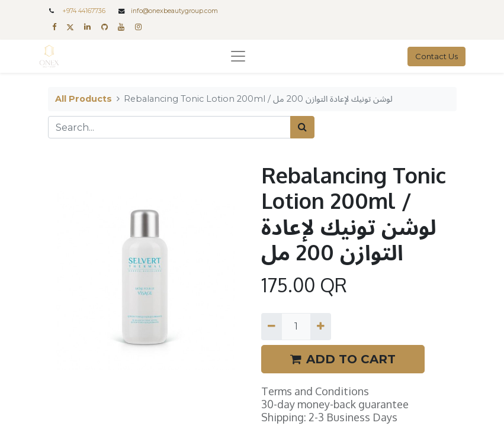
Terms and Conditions (315, 391)
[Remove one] (272, 327)
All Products (84, 99)
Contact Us (436, 56)
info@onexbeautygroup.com (174, 11)
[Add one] (321, 327)
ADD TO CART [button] (343, 359)
